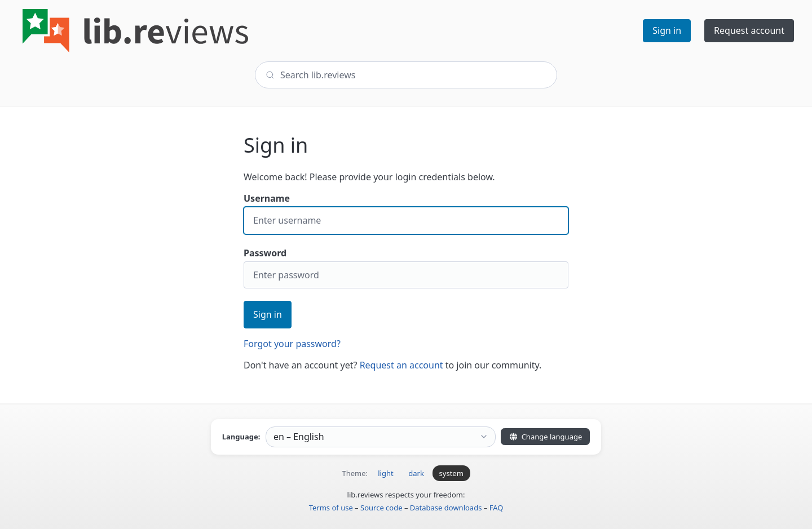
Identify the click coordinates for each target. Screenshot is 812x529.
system (451, 473)
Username (406, 213)
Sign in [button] (667, 30)
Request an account (401, 365)
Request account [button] (749, 30)
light (385, 473)
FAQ (497, 508)
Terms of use (331, 508)
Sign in (268, 314)
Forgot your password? (292, 344)
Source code (381, 508)
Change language (545, 437)
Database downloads (446, 508)
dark (416, 473)
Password (406, 268)
